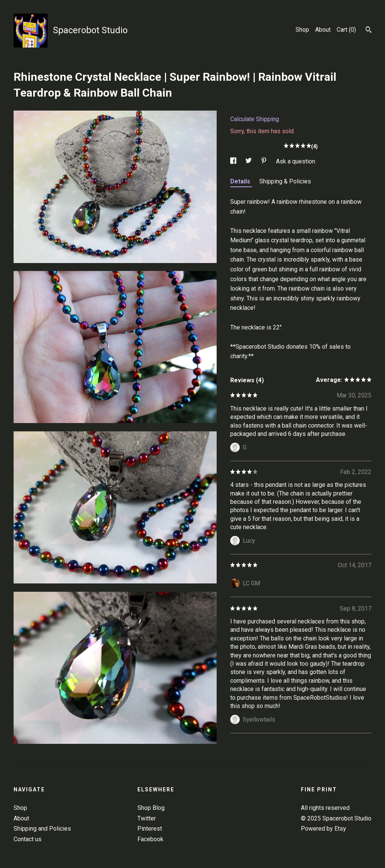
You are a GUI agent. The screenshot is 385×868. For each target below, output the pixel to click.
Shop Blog (151, 808)
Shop (302, 30)
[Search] (369, 31)
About (323, 30)
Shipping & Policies (285, 181)
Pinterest (150, 829)
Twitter (147, 818)
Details (241, 181)
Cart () (346, 30)
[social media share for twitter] (249, 161)
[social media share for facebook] (234, 161)
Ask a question (296, 161)
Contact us (28, 839)
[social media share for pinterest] (265, 161)
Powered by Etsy (323, 829)
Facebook (150, 839)
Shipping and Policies (42, 829)
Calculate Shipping (255, 119)
